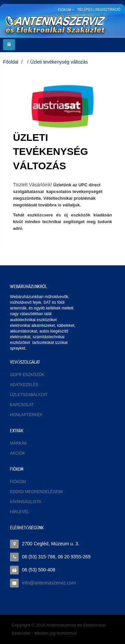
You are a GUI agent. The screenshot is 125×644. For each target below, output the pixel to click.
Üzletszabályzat (29, 395)
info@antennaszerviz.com (49, 583)
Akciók (17, 453)
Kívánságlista (26, 502)
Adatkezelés (24, 385)
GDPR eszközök (27, 375)
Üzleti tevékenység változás (59, 62)
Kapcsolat (22, 405)
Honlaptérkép (26, 415)
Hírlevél (20, 512)
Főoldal (11, 62)
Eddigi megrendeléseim (36, 492)
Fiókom (18, 482)
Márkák (18, 443)
